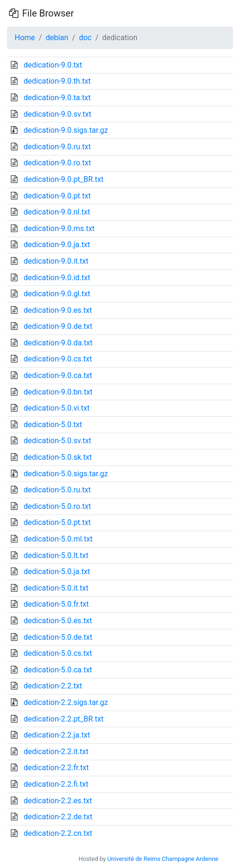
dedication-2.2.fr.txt (56, 768)
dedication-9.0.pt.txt (57, 196)
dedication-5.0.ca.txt (58, 670)
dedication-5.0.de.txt (58, 637)
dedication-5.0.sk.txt (58, 457)
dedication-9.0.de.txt (58, 326)
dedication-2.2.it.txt (56, 752)
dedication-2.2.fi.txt (56, 784)
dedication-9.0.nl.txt (57, 212)
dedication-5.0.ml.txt (58, 539)
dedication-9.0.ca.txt (58, 375)
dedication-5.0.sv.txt (57, 441)
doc (85, 38)
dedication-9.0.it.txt (56, 261)
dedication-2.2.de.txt (58, 817)
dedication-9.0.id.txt (57, 278)
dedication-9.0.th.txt (57, 81)
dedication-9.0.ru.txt (57, 147)
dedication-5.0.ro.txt (57, 506)
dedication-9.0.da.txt (58, 343)
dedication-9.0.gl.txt (57, 294)
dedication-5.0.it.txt (56, 588)
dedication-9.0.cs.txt (58, 359)
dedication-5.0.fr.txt (56, 604)
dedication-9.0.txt (53, 65)
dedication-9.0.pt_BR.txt (64, 179)
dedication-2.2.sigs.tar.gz (66, 702)
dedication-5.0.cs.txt (58, 653)
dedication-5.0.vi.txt (57, 408)
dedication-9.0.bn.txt (58, 392)
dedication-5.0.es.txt (58, 621)
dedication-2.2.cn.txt (58, 833)
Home (25, 38)
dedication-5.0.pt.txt (57, 522)
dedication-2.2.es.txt (58, 801)
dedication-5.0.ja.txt (57, 572)
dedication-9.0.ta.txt (57, 98)
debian (57, 38)
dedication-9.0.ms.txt (59, 228)
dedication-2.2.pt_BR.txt (64, 719)
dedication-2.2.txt (53, 686)
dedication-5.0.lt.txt (56, 555)
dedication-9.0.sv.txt (57, 114)
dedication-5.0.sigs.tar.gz (66, 474)
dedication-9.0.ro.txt (57, 163)
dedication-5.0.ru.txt (57, 490)
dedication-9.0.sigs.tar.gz (66, 130)
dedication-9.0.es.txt (58, 310)
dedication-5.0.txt (53, 425)
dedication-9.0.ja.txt (57, 245)
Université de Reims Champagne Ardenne (163, 859)
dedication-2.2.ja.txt (57, 735)
